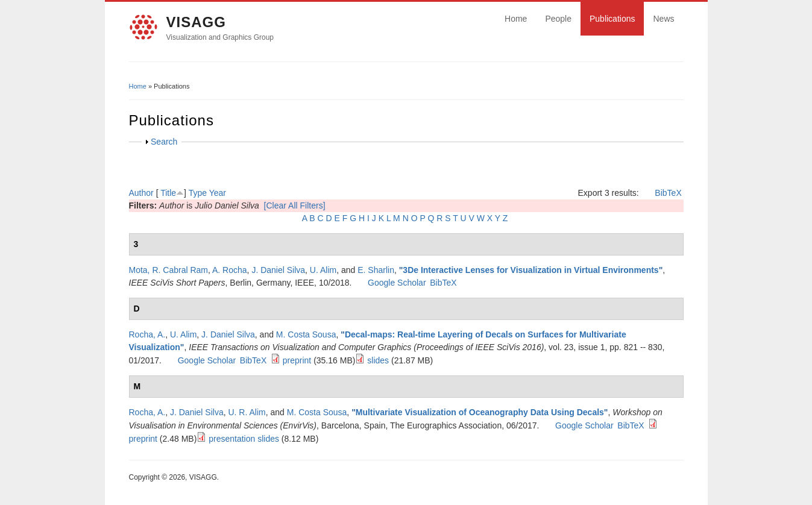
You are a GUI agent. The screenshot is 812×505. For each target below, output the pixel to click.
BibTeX (668, 193)
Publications (612, 19)
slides (378, 360)
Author (141, 193)
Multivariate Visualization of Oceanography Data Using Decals (480, 412)
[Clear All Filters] (295, 205)
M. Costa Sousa (306, 334)
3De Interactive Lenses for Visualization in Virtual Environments (530, 270)
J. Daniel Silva (278, 270)
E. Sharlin (376, 270)
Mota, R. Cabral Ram (168, 270)
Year (218, 193)
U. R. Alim (247, 412)
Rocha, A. (147, 334)
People (558, 19)
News (663, 19)
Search (164, 142)
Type (198, 193)
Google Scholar (397, 283)
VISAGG (196, 22)
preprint (297, 360)
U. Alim (323, 270)
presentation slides (244, 439)
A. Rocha (230, 270)
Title (168, 193)
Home (516, 19)
